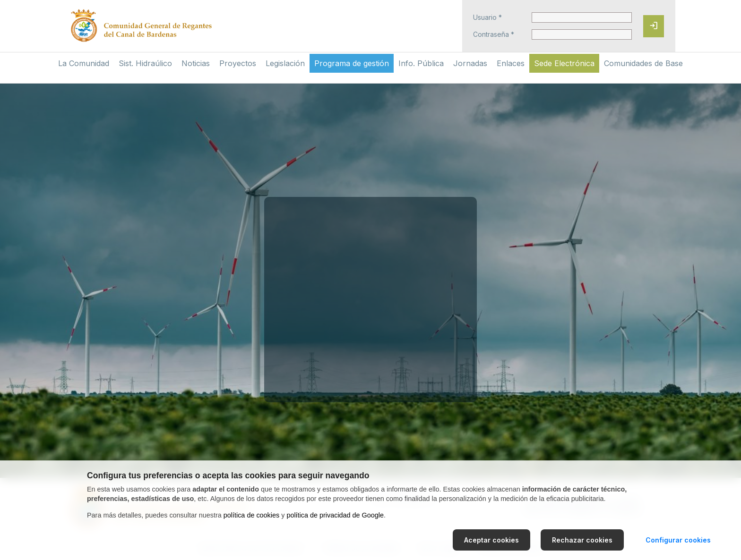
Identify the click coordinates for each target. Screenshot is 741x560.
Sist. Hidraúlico (145, 63)
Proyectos (238, 63)
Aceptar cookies (491, 540)
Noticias (196, 63)
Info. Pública (421, 63)
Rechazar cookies (582, 540)
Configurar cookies (678, 540)
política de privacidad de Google (335, 515)
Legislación (285, 63)
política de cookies (251, 515)
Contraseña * (494, 34)
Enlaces (511, 63)
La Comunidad (84, 63)
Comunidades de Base (643, 63)
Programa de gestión (352, 63)
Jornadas (470, 63)
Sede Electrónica (564, 63)
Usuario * (487, 17)
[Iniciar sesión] (654, 26)
